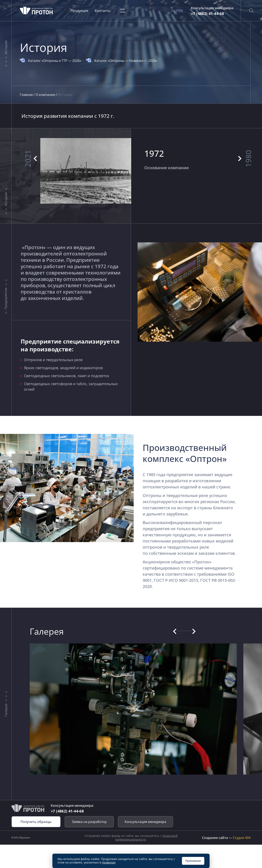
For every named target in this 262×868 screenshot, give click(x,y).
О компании (46, 95)
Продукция (79, 11)
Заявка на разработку (89, 822)
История (6, 47)
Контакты (102, 11)
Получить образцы (36, 822)
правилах (109, 862)
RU (173, 11)
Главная (27, 95)
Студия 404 (242, 838)
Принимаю (193, 861)
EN (181, 11)
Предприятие (6, 298)
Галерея (6, 710)
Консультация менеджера (145, 822)
